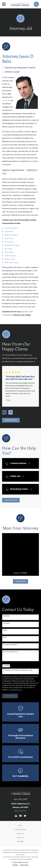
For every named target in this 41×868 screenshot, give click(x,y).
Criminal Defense (20, 830)
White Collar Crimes (11, 263)
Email (5, 638)
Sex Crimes (8, 249)
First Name (6, 616)
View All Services (11, 500)
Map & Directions (20, 811)
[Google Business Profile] (16, 816)
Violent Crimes (10, 259)
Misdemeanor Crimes (12, 245)
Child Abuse (9, 232)
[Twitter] (25, 816)
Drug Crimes (9, 238)
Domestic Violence (11, 235)
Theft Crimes (9, 252)
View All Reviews (11, 420)
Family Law (20, 834)
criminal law (6, 101)
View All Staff (20, 581)
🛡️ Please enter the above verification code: (18, 670)
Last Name (6, 623)
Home (20, 826)
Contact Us (20, 838)
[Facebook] (20, 816)
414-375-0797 (20, 799)
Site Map (20, 842)
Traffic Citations (10, 256)
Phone (5, 630)
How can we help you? (10, 652)
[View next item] (11, 412)
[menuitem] (15, 865)
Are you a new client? (10, 645)
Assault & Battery (11, 228)
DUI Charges (9, 242)
